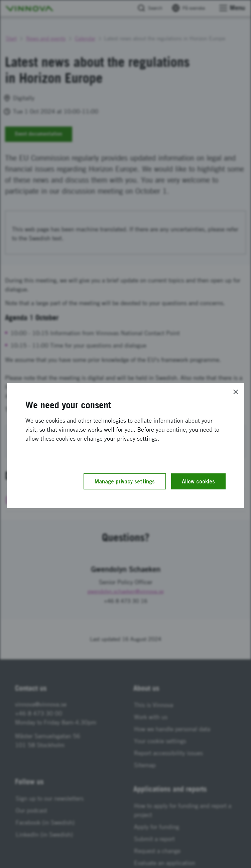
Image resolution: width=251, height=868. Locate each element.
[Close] (236, 392)
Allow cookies (198, 481)
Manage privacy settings (125, 481)
